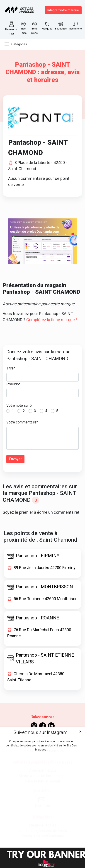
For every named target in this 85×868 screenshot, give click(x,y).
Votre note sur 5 (19, 405)
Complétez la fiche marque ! (52, 320)
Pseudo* (13, 384)
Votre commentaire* (22, 422)
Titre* (11, 368)
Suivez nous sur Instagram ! (41, 732)
